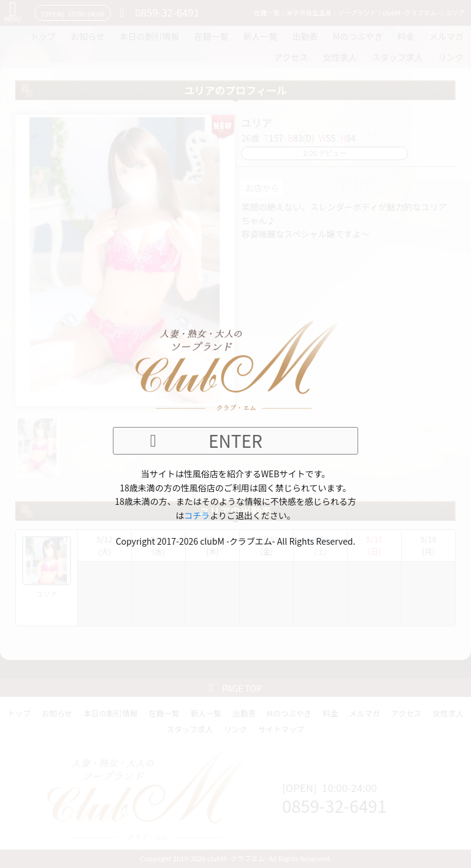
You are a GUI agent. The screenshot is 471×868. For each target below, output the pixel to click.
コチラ (197, 515)
